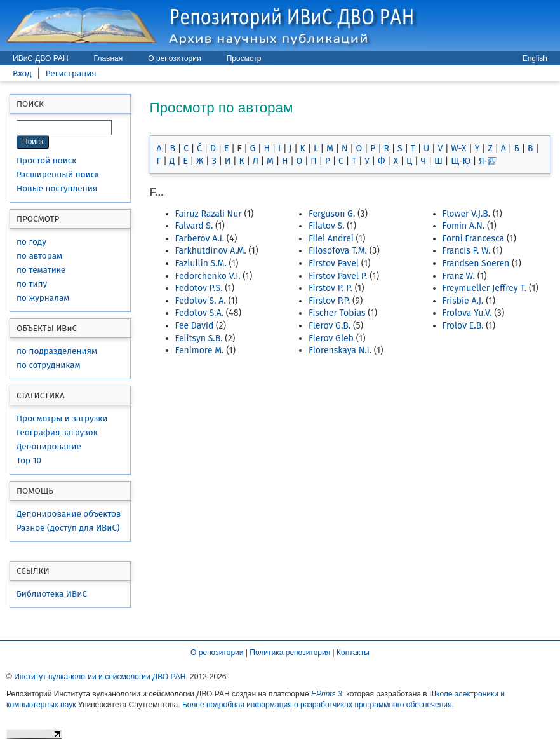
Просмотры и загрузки (62, 418)
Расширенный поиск (58, 174)
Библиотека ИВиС (52, 594)
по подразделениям (57, 351)
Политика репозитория (290, 653)
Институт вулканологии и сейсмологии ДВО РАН (100, 677)
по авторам (39, 256)
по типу (32, 284)
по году (31, 242)
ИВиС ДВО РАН (41, 58)
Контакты (353, 653)
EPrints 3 (327, 694)
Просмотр (244, 58)
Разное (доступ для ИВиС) (68, 528)
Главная (109, 58)
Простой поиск (46, 160)
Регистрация (71, 73)
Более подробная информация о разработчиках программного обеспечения (317, 705)
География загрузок (57, 432)
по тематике (41, 270)
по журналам (43, 298)
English (535, 58)
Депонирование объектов (69, 514)
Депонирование (49, 446)
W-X (458, 148)
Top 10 (29, 460)
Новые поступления (57, 188)
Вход (22, 73)
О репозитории (174, 58)
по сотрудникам (49, 365)
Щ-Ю (461, 161)
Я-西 (488, 161)
